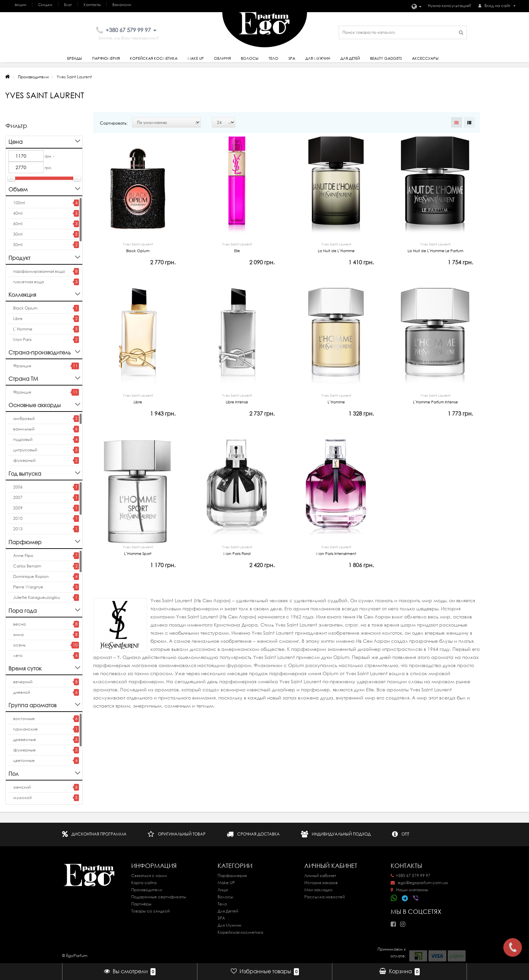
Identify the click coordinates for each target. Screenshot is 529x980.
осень (19, 645)
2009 (18, 508)
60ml (18, 224)
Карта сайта (144, 883)
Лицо (223, 890)
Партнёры (141, 904)
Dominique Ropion (31, 576)
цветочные (24, 760)
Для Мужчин (318, 58)
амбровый (24, 418)
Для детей (350, 58)
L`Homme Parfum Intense (435, 405)
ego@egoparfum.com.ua (419, 883)
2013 (18, 529)
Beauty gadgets (386, 58)
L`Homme (23, 329)
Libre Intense (237, 405)
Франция (22, 366)
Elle (237, 247)
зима (18, 634)
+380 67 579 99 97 (411, 876)
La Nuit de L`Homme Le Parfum (435, 247)
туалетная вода (29, 282)
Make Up (196, 58)
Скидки (45, 5)
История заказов (321, 883)
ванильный (24, 429)
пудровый (23, 439)
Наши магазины (409, 890)
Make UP (226, 883)
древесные (25, 739)
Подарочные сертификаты (159, 897)
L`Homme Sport (138, 563)
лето (18, 655)
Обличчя (222, 58)
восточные (24, 719)
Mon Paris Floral (237, 563)
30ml (18, 234)
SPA (292, 58)
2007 (18, 497)
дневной (22, 692)
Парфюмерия (106, 58)
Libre (18, 319)
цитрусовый (25, 450)
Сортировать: (114, 123)
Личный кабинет (320, 876)
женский (22, 787)
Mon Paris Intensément (336, 563)
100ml (19, 203)
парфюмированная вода (39, 271)
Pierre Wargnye (28, 587)
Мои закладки (318, 890)
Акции (20, 5)
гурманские (25, 729)
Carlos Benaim (27, 566)
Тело (273, 58)
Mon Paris (22, 339)
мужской (22, 798)
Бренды (75, 58)
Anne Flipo (23, 555)
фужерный (24, 460)
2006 (18, 487)
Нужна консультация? (450, 6)
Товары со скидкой (150, 911)
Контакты (92, 5)
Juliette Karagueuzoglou (37, 597)
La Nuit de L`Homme (336, 247)
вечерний (23, 682)
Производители (33, 77)
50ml (18, 245)
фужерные (24, 750)
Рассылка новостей (325, 897)
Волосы (250, 58)
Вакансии (122, 5)
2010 (18, 518)
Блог (68, 5)
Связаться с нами (149, 876)
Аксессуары (425, 58)
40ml (18, 213)
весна (19, 624)
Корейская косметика (154, 58)
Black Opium (25, 308)
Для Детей (228, 911)
